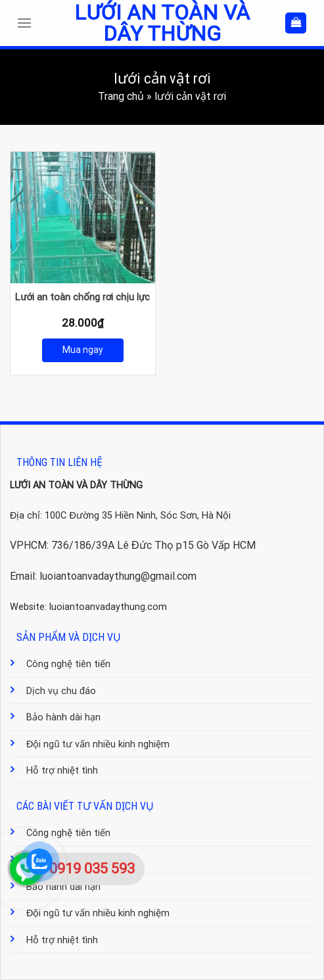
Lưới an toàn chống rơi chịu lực (82, 297)
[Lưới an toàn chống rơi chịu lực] (83, 218)
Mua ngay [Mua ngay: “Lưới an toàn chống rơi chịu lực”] (83, 350)
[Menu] (28, 23)
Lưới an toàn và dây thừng (162, 23)
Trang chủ (121, 96)
